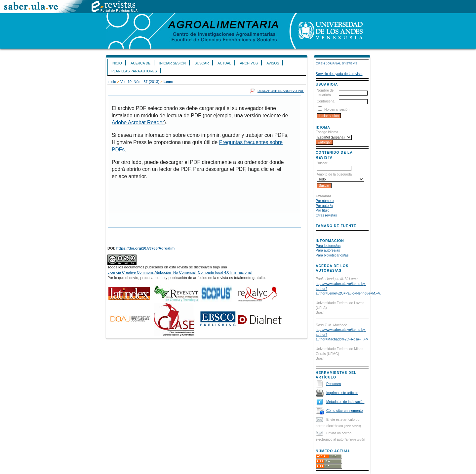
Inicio (117, 63)
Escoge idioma (327, 132)
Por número (325, 201)
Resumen (334, 384)
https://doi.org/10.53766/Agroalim (146, 248)
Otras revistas (326, 215)
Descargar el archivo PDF (281, 91)
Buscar (201, 63)
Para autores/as (328, 250)
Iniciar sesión (173, 63)
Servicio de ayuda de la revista (339, 74)
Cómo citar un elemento (344, 411)
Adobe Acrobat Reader (138, 122)
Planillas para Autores (134, 71)
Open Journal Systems (337, 63)
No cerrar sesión (337, 110)
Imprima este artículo (342, 393)
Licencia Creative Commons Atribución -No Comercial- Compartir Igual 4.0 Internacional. (180, 272)
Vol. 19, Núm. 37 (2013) (140, 82)
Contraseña (326, 101)
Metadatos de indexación (345, 402)
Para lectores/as (328, 246)
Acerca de (140, 63)
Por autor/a (324, 206)
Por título (323, 210)
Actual (224, 63)
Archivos (249, 63)
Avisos (273, 63)
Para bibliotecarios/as (332, 255)
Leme (168, 82)
